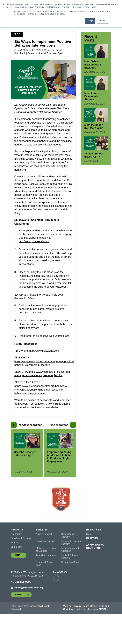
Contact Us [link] (23, 625)
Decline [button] (102, 21)
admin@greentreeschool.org (27, 618)
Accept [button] (90, 21)
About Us (17, 560)
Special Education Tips (50, 84)
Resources (94, 560)
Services (42, 560)
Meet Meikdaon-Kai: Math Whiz (94, 157)
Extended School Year (45, 594)
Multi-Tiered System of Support (46, 580)
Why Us (15, 573)
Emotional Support (45, 571)
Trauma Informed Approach (70, 580)
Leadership (17, 564)
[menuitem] (23, 561)
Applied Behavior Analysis (70, 587)
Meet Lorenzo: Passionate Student (93, 127)
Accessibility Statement (95, 577)
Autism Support (44, 564)
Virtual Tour (17, 577)
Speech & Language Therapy (72, 573)
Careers (92, 568)
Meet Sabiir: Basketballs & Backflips (93, 95)
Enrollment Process (21, 568)
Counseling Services (72, 592)
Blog (40, 52)
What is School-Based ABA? (94, 185)
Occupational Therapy (68, 566)
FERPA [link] (103, 639)
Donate (20, 586)
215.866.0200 (21, 612)
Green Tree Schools (22, 52)
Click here (52, 434)
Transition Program (46, 585)
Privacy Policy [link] (81, 636)
